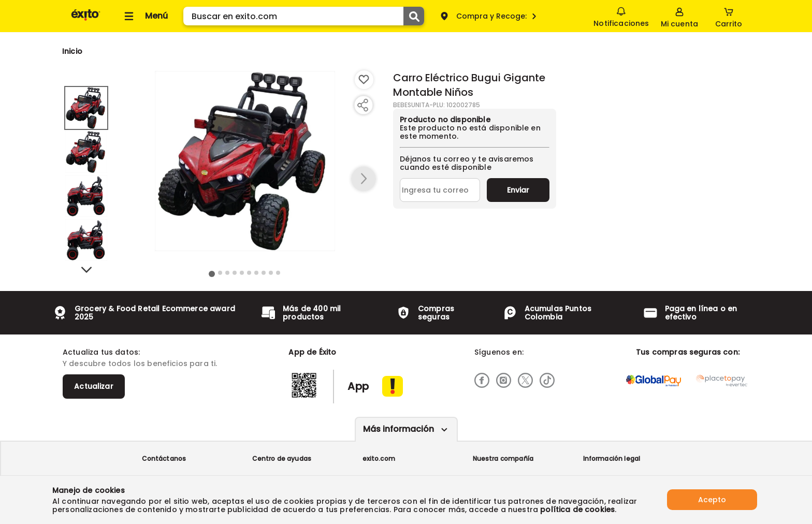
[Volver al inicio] (86, 20)
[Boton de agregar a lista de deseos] (364, 80)
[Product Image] (245, 161)
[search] (304, 16)
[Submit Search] (414, 16)
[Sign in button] (679, 16)
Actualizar (94, 386)
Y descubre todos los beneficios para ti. (140, 363)
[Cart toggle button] (729, 16)
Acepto (712, 500)
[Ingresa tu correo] (440, 190)
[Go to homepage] (72, 51)
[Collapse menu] (144, 16)
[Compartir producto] (363, 105)
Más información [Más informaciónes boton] (398, 429)
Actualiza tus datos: (101, 352)
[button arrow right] (364, 179)
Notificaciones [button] (621, 16)
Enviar (518, 190)
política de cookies (577, 510)
